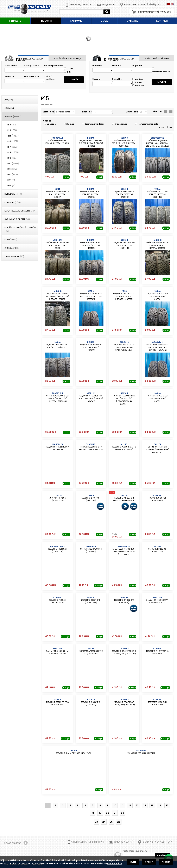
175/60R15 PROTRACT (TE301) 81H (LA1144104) (124, 702)
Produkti (46, 21)
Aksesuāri (12, 248)
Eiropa (69, 69)
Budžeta (138, 79)
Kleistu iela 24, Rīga (135, 5)
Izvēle (133, 862)
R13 (12, 125)
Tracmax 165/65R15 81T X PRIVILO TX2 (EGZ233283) (91, 447)
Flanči (11, 239)
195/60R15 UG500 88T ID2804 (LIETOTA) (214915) (58, 141)
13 (137, 805)
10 (115, 805)
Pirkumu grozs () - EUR (155, 12)
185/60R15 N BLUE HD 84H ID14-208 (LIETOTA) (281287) (58, 193)
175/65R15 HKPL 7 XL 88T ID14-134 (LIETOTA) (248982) (124, 193)
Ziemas (69, 124)
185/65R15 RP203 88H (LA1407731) (157, 549)
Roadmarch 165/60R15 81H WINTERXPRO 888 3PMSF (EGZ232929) (124, 550)
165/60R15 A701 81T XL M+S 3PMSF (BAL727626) (124, 447)
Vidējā (137, 82)
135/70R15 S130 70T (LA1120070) (157, 498)
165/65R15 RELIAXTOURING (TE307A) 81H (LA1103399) (124, 651)
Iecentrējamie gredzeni (20, 211)
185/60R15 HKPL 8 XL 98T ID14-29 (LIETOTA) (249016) (91, 346)
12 (130, 805)
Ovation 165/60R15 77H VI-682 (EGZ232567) (58, 651)
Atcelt (149, 862)
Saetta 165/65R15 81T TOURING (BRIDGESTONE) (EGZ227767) (157, 448)
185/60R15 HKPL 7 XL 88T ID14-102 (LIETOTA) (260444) (124, 244)
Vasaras (50, 124)
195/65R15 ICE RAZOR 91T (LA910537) (91, 549)
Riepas (13, 117)
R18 (13, 152)
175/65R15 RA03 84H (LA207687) (157, 702)
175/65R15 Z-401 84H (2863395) (91, 498)
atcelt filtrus (165, 127)
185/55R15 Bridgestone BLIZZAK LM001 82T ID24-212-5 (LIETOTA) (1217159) (157, 142)
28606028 (86, 5)
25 (111, 822)
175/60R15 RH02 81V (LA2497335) (58, 498)
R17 (13, 147)
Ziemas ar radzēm (93, 124)
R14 (13, 130)
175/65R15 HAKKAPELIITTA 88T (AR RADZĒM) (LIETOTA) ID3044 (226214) (124, 398)
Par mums (76, 21)
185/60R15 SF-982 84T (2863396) (124, 600)
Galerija (132, 21)
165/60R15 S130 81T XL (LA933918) (91, 702)
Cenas (104, 21)
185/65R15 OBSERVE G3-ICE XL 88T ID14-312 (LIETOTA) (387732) (124, 295)
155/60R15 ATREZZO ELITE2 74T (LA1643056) (91, 651)
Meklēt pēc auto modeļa (67, 58)
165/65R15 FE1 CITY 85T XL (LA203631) (157, 651)
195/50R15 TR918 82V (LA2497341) (58, 549)
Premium (138, 86)
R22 (13, 175)
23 (96, 822)
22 (122, 813)
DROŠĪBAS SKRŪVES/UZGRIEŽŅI (20, 229)
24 (104, 822)
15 (152, 805)
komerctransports (161, 70)
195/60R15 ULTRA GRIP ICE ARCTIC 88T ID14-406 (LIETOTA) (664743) (157, 346)
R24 (11, 186)
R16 (13, 141)
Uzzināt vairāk (115, 863)
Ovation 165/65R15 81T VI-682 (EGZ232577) (157, 600)
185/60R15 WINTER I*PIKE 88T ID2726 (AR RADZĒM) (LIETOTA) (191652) (58, 295)
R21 (13, 169)
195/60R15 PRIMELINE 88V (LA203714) (58, 447)
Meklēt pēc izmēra (33, 59)
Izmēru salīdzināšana (157, 58)
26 (119, 822)
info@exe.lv (108, 5)
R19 (13, 158)
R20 (13, 163)
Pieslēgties (153, 4)
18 (93, 813)
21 (115, 813)
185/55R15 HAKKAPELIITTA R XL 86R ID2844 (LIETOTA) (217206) (91, 142)
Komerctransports (147, 124)
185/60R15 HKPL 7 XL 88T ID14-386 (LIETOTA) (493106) (91, 244)
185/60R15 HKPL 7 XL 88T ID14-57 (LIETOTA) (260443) (157, 193)
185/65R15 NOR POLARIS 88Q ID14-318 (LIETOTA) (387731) (91, 295)
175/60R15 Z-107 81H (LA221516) (141, 752)
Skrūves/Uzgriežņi (18, 219)
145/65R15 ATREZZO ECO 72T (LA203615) (58, 702)
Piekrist (166, 862)
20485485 (75, 5)
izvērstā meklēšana (50, 78)
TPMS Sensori (14, 256)
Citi (67, 72)
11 (122, 805)
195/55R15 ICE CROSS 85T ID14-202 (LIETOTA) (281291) (58, 244)
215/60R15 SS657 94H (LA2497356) (91, 600)
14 (145, 805)
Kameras (13, 202)
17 (167, 805)
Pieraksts (15, 21)
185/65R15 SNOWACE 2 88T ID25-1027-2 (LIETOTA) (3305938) (124, 142)
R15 (13, 136)
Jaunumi (9, 108)
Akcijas (9, 100)
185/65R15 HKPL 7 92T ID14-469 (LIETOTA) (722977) (58, 345)
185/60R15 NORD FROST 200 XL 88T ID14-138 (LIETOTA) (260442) (124, 346)
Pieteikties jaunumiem (135, 851)
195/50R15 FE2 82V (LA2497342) (58, 600)
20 (108, 813)
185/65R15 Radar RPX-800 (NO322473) (74, 752)
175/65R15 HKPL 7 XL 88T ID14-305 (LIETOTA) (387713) (157, 295)
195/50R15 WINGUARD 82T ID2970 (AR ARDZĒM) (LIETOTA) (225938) (58, 397)
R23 (12, 180)
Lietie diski (14, 194)
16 (160, 805)
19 (100, 813)
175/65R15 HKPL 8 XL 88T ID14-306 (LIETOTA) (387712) (157, 397)
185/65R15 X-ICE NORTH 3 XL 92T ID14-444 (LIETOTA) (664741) (91, 397)
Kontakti (162, 21)
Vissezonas (120, 124)
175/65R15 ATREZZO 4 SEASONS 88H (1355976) (124, 498)
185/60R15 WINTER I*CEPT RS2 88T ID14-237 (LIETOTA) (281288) (157, 244)
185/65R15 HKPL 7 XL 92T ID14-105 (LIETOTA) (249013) (91, 193)
